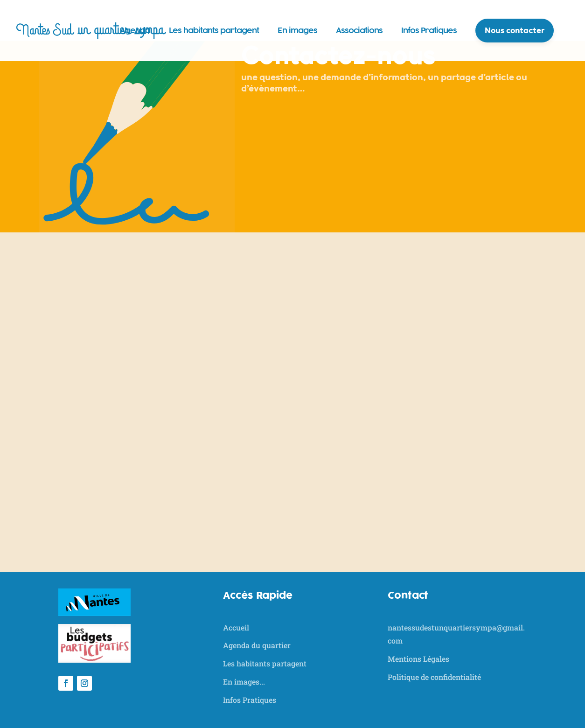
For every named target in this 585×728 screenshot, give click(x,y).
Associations (359, 30)
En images (297, 30)
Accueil (236, 627)
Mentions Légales (418, 659)
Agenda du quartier (257, 645)
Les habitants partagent (214, 30)
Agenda (135, 30)
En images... (244, 682)
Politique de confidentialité (434, 677)
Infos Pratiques (429, 30)
